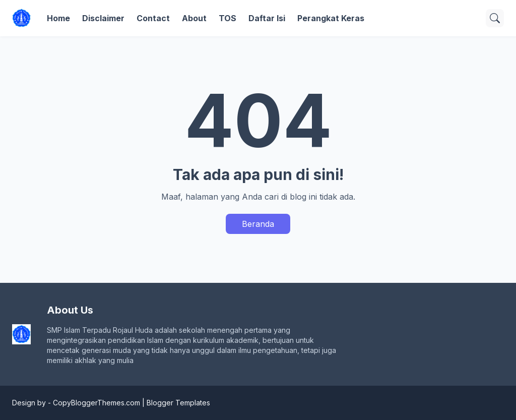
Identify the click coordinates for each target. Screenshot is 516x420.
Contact (153, 18)
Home (58, 18)
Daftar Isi (267, 18)
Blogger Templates (178, 403)
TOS (228, 18)
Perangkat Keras (331, 18)
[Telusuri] (495, 18)
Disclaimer (103, 18)
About (194, 18)
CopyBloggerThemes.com (96, 403)
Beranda (258, 224)
